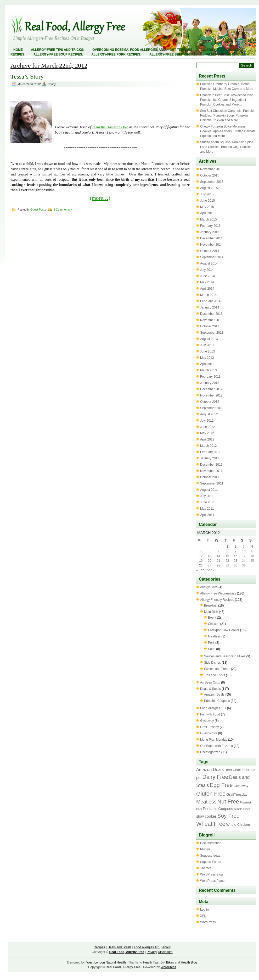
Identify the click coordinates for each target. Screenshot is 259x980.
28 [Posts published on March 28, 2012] (218, 565)
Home (18, 50)
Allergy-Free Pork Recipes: (116, 54)
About (166, 947)
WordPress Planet (213, 881)
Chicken (214, 624)
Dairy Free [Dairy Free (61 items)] (215, 777)
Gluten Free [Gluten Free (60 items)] (211, 794)
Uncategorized (210, 752)
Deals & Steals (210, 689)
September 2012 (212, 408)
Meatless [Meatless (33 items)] (206, 802)
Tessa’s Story (27, 76)
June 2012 (207, 427)
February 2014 (210, 301)
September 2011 (212, 483)
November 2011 (211, 471)
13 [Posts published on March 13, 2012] (209, 556)
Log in (204, 910)
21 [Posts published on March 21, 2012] (218, 561)
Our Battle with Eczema (216, 746)
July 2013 (207, 345)
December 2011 (211, 465)
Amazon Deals (214, 695)
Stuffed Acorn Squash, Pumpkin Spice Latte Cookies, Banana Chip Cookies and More (227, 147)
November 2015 (211, 169)
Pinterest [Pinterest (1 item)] (245, 802)
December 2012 (211, 389)
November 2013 (211, 320)
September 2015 (212, 182)
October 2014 (210, 251)
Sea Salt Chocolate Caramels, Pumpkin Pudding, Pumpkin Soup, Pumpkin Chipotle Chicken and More (228, 115)
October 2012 (210, 402)
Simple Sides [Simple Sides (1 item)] (242, 809)
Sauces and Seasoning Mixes (225, 656)
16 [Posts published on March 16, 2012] (235, 556)
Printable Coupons (217, 701)
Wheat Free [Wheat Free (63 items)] (211, 824)
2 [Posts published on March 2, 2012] (236, 547)
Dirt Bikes (167, 962)
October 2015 (210, 175)
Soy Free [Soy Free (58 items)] (228, 816)
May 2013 (207, 358)
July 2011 (207, 496)
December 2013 (211, 314)
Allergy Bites (209, 587)
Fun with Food (210, 714)
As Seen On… (210, 682)
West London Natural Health (106, 962)
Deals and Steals (119, 947)
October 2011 (210, 477)
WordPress (208, 922)
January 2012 (210, 458)
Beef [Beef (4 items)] (228, 770)
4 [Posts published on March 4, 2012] (252, 547)
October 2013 (210, 326)
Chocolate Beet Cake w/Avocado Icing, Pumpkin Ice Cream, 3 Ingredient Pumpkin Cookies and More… (227, 100)
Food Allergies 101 (213, 708)
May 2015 (207, 207)
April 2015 (207, 213)
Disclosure (165, 952)
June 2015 (207, 201)
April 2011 (207, 515)
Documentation (211, 843)
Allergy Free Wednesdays (218, 593)
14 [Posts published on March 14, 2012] (218, 556)
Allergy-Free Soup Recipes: (58, 54)
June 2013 (207, 351)
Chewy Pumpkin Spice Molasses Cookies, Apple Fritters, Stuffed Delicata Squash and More (228, 131)
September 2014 (212, 257)
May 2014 (207, 282)
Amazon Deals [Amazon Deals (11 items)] (210, 769)
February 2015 (210, 226)
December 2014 (211, 238)
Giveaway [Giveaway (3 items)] (241, 786)
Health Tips (151, 962)
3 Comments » (63, 210)
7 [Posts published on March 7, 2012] (219, 551)
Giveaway (207, 721)
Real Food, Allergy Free (127, 952)
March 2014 (208, 295)
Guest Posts (38, 210)
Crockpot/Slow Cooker (224, 630)
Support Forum (211, 862)
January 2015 (210, 232)
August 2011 (209, 490)
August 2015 (209, 188)
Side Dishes (212, 663)
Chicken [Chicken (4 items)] (239, 770)
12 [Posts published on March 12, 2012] (201, 556)
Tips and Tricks (215, 675)
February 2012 (210, 452)
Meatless (214, 636)
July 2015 (207, 194)
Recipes (99, 947)
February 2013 (210, 377)
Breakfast (211, 605)
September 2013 (212, 333)
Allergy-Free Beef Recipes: (174, 54)
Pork (211, 643)
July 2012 (207, 421)
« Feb (200, 570)
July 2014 (207, 270)
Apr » (210, 570)
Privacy (152, 952)
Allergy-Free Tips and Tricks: (58, 50)
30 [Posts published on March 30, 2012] (235, 565)
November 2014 (211, 245)
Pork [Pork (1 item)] (199, 809)
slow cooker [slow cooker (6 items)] (206, 816)
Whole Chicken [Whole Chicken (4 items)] (238, 825)
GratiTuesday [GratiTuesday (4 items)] (237, 794)
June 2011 (207, 502)
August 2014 (209, 263)
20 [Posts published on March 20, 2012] (209, 561)
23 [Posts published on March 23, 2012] (235, 561)
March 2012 (208, 446)
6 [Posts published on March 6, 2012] (209, 551)
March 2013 (208, 370)
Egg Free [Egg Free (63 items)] (221, 785)
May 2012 (207, 433)
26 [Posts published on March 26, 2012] (201, 565)
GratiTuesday (210, 727)
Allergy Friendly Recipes (217, 600)
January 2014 (210, 307)
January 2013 (210, 383)
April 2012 (207, 439)
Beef (211, 618)
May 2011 (207, 509)
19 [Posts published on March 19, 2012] (201, 561)
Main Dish (211, 612)
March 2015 (208, 219)
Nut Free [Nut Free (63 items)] (228, 802)
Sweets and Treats (217, 669)
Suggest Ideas (210, 856)
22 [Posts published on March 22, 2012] (227, 561)
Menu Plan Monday (214, 740)
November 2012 (211, 395)
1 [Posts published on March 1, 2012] (227, 547)
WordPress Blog (211, 874)
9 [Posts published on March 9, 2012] (236, 551)
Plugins (205, 849)
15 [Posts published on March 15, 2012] (227, 556)
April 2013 (207, 364)
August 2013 (209, 339)
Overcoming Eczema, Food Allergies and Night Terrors (142, 50)
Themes (206, 868)
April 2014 (207, 289)
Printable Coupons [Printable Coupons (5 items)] (218, 809)
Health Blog (189, 962)
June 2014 (207, 276)
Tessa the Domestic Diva (110, 127)
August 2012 (209, 414)
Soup (212, 649)
